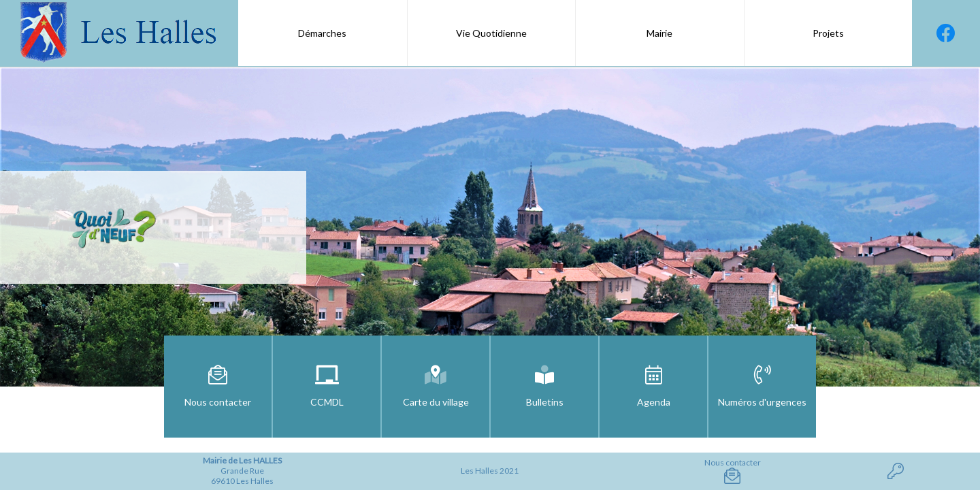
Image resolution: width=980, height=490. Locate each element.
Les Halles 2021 (490, 471)
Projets (828, 33)
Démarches (322, 33)
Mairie (659, 33)
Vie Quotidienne (491, 33)
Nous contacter (733, 471)
